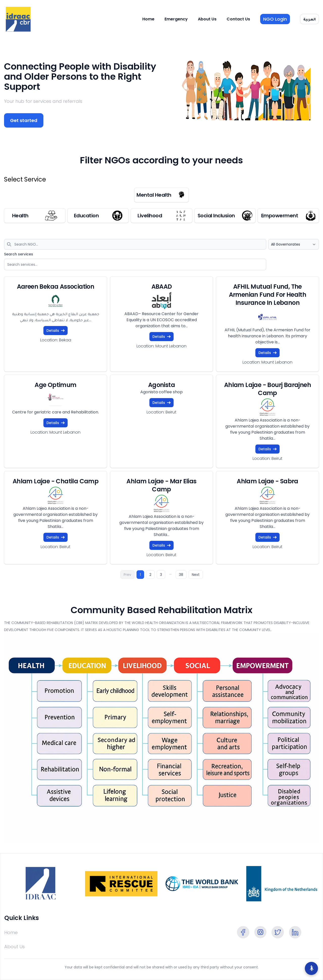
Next (196, 575)
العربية (309, 19)
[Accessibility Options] (311, 968)
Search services (19, 254)
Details (56, 331)
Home (148, 19)
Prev (127, 575)
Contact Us (238, 19)
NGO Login (275, 19)
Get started (24, 120)
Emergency (176, 19)
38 (181, 575)
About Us (207, 19)
